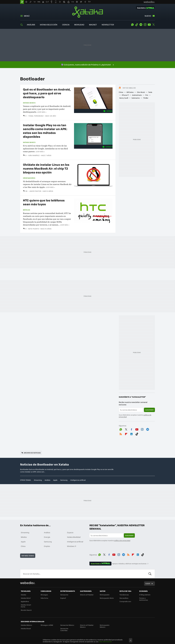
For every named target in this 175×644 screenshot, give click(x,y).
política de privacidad (122, 540)
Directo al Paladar (87, 595)
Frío (147, 95)
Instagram (145, 25)
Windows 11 (72, 546)
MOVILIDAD (79, 25)
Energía (47, 537)
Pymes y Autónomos (144, 599)
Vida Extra (44, 598)
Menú (27, 16)
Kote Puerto (34, 229)
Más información (105, 642)
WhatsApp (132, 25)
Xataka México (26, 625)
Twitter (153, 25)
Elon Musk (141, 92)
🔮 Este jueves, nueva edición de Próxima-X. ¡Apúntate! (86, 65)
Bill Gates (130, 92)
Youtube (149, 25)
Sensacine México (67, 625)
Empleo (47, 546)
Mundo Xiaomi (26, 610)
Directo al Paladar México (87, 626)
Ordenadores (29, 178)
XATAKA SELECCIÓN (49, 25)
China (121, 92)
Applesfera (25, 601)
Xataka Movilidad (74, 537)
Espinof (63, 598)
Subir (148, 583)
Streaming (38, 480)
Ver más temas (28, 556)
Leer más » (42, 112)
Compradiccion (125, 601)
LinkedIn (131, 434)
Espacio (70, 532)
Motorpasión (105, 595)
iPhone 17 (125, 95)
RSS (121, 434)
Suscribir (149, 410)
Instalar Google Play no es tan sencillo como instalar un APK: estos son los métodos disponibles (45, 131)
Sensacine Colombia (64, 629)
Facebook (131, 429)
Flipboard (126, 434)
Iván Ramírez (34, 155)
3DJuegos (44, 595)
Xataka (87, 12)
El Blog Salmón (145, 595)
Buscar (150, 574)
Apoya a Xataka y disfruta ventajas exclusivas (129, 564)
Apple (55, 480)
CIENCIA (66, 25)
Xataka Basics (29, 103)
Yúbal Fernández (36, 116)
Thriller (146, 98)
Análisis (47, 480)
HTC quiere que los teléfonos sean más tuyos (44, 202)
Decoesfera (124, 598)
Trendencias (124, 595)
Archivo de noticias (32, 453)
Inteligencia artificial (78, 480)
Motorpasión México (105, 626)
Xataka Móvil (26, 598)
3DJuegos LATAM (47, 625)
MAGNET (93, 25)
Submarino (136, 98)
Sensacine (64, 595)
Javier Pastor (35, 191)
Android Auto (137, 95)
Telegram (141, 25)
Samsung (64, 480)
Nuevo (148, 16)
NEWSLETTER (108, 25)
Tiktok (137, 25)
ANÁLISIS (31, 25)
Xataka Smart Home (26, 606)
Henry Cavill (124, 98)
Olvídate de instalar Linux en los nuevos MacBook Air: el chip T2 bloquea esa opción (46, 168)
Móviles (27, 210)
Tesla (150, 92)
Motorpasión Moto (107, 598)
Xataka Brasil (26, 628)
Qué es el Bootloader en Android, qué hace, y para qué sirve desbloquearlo (47, 93)
